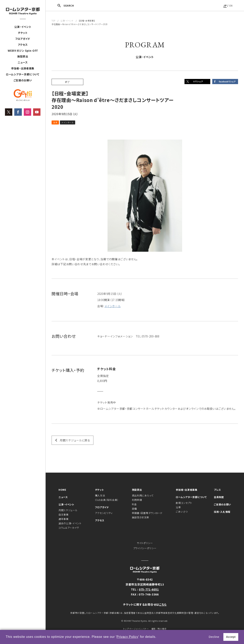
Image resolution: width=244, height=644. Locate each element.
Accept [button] (231, 637)
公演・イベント (23, 27)
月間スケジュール (68, 510)
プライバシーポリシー (145, 548)
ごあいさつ (182, 511)
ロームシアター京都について (23, 74)
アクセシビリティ (104, 513)
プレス (217, 490)
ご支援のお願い (23, 80)
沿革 (178, 507)
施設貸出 (23, 56)
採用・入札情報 (222, 512)
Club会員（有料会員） (107, 500)
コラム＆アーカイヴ (69, 528)
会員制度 (219, 497)
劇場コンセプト (184, 503)
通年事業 (64, 519)
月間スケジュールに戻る (75, 440)
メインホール (113, 306)
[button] (158, 637)
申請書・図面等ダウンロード (147, 513)
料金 (134, 504)
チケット (23, 33)
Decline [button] (214, 637)
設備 (134, 508)
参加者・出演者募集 (23, 68)
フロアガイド (23, 39)
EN (231, 5)
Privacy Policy (127, 637)
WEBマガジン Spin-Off (23, 51)
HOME (62, 490)
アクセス (23, 45)
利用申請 (137, 500)
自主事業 (64, 514)
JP (225, 5)
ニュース (23, 62)
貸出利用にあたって (143, 495)
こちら (163, 604)
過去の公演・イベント (70, 523)
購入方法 (100, 495)
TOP (53, 21)
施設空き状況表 (141, 517)
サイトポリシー (145, 543)
